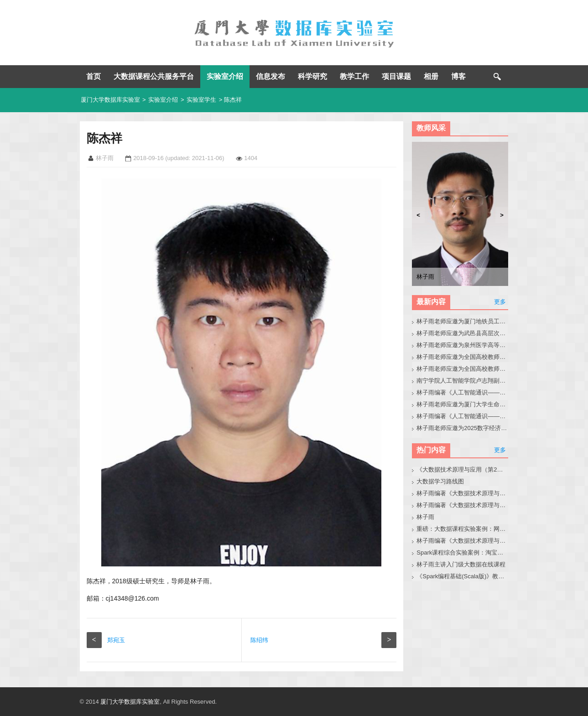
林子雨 (425, 517)
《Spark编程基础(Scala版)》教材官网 (462, 576)
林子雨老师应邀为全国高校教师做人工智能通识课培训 (462, 357)
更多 (500, 302)
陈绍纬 (259, 640)
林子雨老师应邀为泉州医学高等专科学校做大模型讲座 (462, 345)
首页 (94, 76)
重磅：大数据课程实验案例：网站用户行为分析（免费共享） (462, 529)
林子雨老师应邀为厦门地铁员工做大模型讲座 (462, 321)
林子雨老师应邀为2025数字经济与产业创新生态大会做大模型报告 (462, 428)
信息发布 (271, 76)
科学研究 (312, 76)
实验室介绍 (225, 76)
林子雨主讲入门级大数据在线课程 (461, 564)
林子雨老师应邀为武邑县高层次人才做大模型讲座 (462, 333)
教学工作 (354, 76)
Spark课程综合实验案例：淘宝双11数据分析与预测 (462, 553)
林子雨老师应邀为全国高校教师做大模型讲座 (462, 369)
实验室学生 (201, 100)
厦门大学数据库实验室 (110, 100)
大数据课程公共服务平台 (154, 76)
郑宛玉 (116, 640)
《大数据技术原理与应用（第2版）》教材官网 (462, 470)
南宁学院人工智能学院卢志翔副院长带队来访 (462, 381)
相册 (431, 76)
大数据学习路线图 (440, 481)
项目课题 (396, 76)
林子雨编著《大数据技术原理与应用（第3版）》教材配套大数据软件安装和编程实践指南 (462, 541)
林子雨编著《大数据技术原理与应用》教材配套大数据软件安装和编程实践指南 (462, 505)
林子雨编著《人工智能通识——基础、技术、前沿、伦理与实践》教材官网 (462, 416)
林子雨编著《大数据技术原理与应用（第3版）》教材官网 (462, 493)
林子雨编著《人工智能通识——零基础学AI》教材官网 (462, 392)
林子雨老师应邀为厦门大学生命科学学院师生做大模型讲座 (462, 404)
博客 (458, 76)
